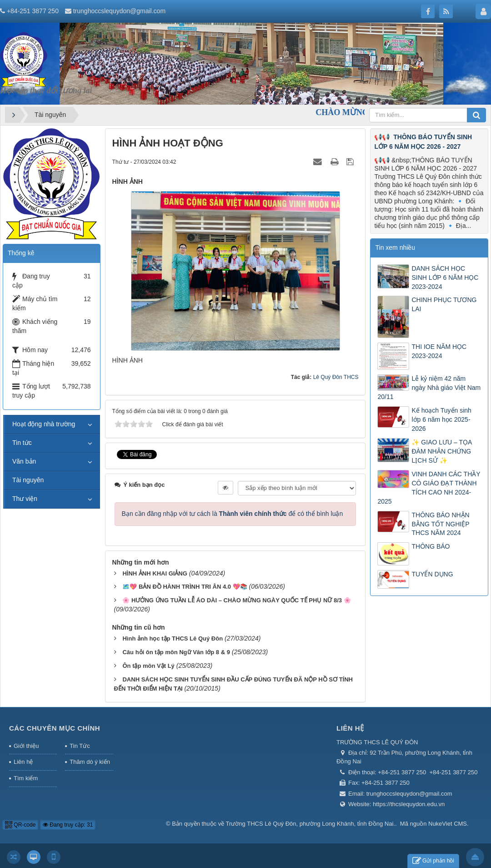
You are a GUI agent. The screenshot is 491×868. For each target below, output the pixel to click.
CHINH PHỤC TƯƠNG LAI (444, 304)
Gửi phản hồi (433, 861)
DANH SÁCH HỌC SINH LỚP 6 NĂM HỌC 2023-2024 (445, 278)
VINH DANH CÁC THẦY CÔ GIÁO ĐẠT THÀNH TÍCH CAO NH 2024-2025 (429, 488)
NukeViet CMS (448, 824)
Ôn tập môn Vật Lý (148, 666)
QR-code (20, 825)
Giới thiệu (26, 746)
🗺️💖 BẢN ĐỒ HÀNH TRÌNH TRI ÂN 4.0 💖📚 (185, 587)
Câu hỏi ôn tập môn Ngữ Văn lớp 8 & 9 (176, 652)
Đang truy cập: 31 (68, 825)
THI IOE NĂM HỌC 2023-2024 (439, 351)
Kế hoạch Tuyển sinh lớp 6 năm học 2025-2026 (441, 419)
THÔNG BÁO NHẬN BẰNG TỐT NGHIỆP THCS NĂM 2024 (440, 524)
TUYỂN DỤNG (432, 574)
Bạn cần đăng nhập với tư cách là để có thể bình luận (233, 514)
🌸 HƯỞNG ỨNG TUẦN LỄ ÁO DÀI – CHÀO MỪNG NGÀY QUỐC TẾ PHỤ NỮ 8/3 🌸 (236, 600)
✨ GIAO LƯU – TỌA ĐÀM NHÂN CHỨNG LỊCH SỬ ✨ (441, 451)
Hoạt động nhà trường (44, 424)
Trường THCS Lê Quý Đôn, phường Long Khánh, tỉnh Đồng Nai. (311, 824)
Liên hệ (23, 762)
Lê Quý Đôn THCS (336, 377)
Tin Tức (80, 746)
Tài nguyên (28, 480)
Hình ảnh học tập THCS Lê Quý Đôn (173, 638)
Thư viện (25, 499)
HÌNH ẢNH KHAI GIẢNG (155, 573)
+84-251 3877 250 (33, 11)
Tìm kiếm (26, 778)
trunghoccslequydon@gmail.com (119, 11)
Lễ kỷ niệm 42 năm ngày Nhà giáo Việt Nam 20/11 (429, 388)
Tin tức (22, 443)
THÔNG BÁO (431, 546)
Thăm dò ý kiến (90, 762)
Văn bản (24, 461)
